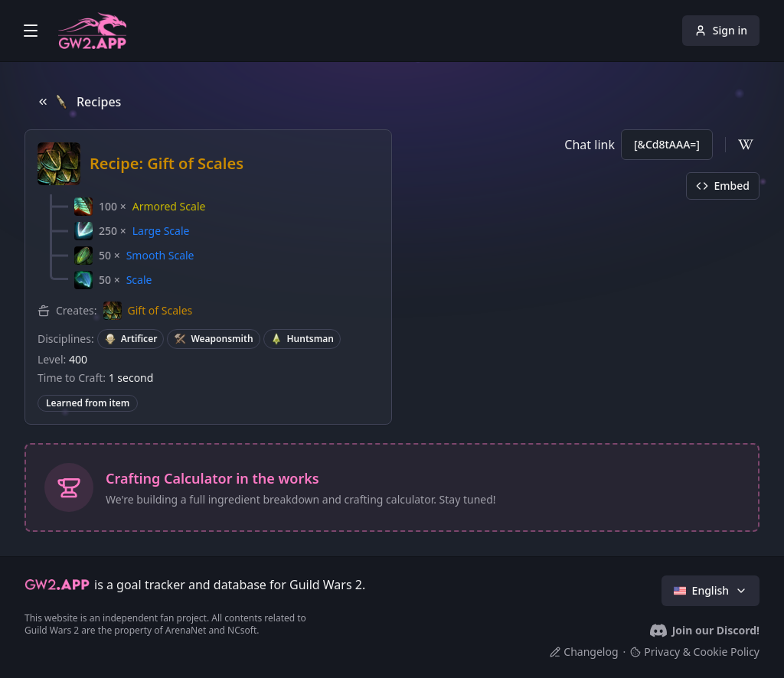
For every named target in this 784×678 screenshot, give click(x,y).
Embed (723, 186)
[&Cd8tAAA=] (667, 144)
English (710, 590)
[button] (140, 207)
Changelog (584, 652)
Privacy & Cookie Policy (695, 652)
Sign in (721, 30)
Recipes (79, 102)
